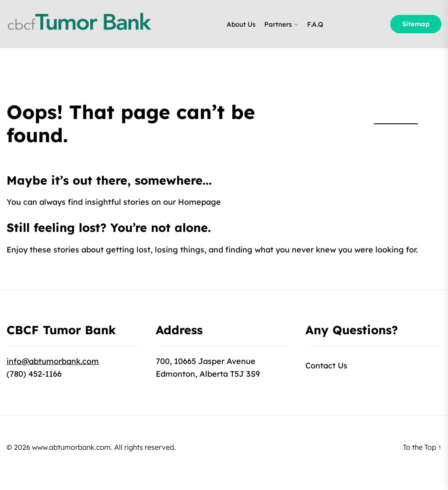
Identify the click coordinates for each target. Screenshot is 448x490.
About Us (241, 24)
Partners (278, 24)
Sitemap (416, 24)
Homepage (199, 202)
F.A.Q (315, 24)
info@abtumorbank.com (53, 361)
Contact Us (326, 366)
